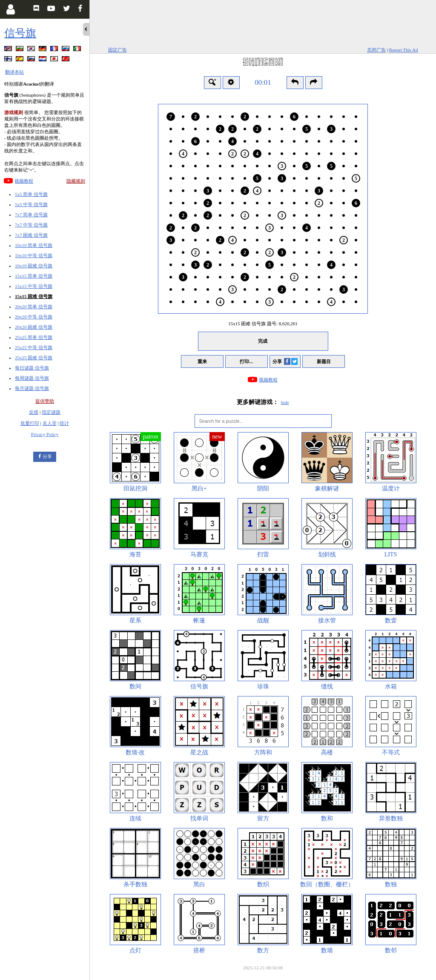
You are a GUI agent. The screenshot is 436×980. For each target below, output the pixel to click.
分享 (47, 456)
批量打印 (30, 423)
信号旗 (20, 33)
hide (285, 402)
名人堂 (50, 423)
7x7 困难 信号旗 (31, 235)
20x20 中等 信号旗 (34, 317)
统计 (64, 423)
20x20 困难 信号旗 (34, 327)
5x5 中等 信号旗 (31, 204)
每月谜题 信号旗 (32, 388)
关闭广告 (376, 50)
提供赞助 (45, 401)
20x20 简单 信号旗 (34, 307)
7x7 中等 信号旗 (31, 225)
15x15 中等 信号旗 (34, 286)
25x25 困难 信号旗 (34, 358)
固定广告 (118, 50)
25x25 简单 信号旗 (34, 337)
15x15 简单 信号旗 (34, 276)
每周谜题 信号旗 (32, 378)
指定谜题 (51, 412)
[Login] (10, 9)
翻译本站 (14, 72)
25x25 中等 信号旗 (34, 347)
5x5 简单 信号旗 (31, 194)
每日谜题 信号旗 (32, 368)
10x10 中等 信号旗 (34, 255)
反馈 (34, 412)
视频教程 (24, 181)
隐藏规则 (76, 181)
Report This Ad (404, 50)
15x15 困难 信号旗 (34, 296)
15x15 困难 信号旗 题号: (263, 324)
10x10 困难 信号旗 (34, 266)
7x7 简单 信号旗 (31, 215)
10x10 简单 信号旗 (34, 245)
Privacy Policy (45, 434)
